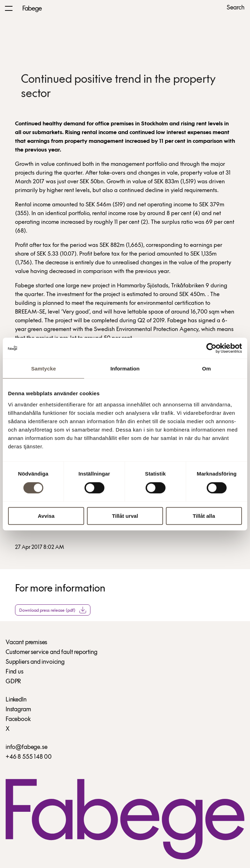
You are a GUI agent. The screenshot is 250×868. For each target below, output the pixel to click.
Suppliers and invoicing (35, 662)
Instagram (18, 710)
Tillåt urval (125, 516)
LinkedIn (16, 700)
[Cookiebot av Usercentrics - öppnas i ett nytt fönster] (211, 348)
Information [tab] (125, 369)
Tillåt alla (204, 516)
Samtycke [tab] (43, 369)
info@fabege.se (26, 747)
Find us (14, 672)
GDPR (13, 682)
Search (236, 8)
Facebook (18, 719)
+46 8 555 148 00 (29, 757)
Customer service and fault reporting (52, 652)
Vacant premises (26, 643)
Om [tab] (207, 369)
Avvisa (46, 516)
